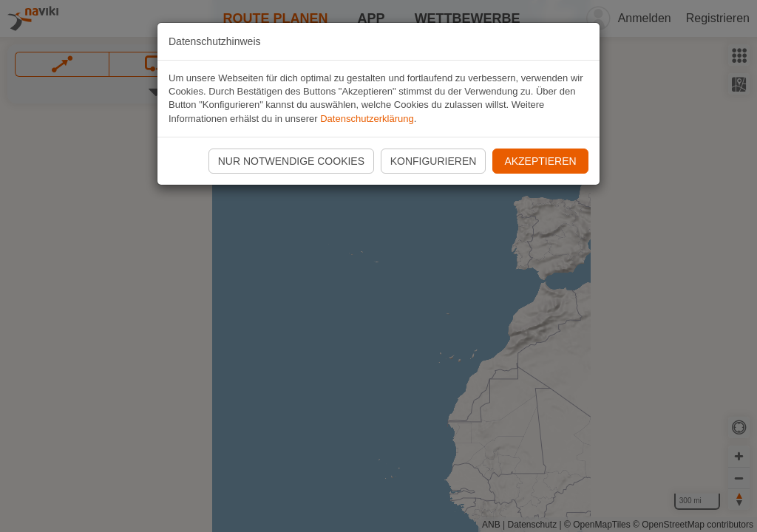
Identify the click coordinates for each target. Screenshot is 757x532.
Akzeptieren (540, 161)
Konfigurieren (434, 161)
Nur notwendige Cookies (291, 161)
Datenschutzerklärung (367, 119)
